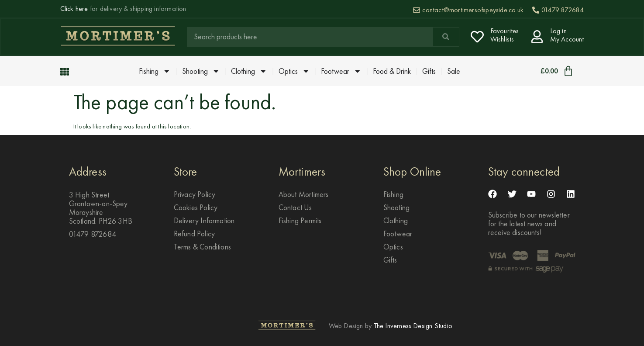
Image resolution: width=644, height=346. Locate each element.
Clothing (249, 71)
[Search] (446, 37)
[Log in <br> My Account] (537, 37)
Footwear (341, 71)
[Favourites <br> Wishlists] (477, 37)
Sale (454, 71)
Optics (294, 71)
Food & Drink (392, 71)
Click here (74, 9)
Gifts (429, 71)
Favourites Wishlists (505, 35)
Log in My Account (567, 35)
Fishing (155, 71)
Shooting (201, 71)
